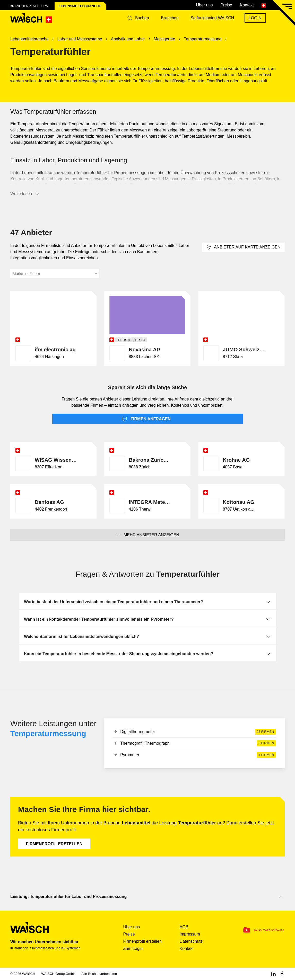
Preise (226, 5)
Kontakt (247, 5)
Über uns (204, 5)
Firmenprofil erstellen (54, 844)
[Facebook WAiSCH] (282, 974)
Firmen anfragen (146, 419)
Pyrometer (194, 755)
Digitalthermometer (194, 732)
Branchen (170, 18)
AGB (184, 927)
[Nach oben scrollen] (281, 897)
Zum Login (133, 948)
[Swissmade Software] (260, 930)
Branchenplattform (29, 6)
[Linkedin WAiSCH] (273, 974)
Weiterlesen (25, 194)
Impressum (190, 934)
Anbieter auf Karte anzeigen (243, 247)
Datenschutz (191, 941)
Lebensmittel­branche (80, 6)
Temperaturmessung (48, 733)
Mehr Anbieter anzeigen (147, 535)
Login (255, 18)
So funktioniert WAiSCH (212, 18)
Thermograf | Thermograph (194, 743)
